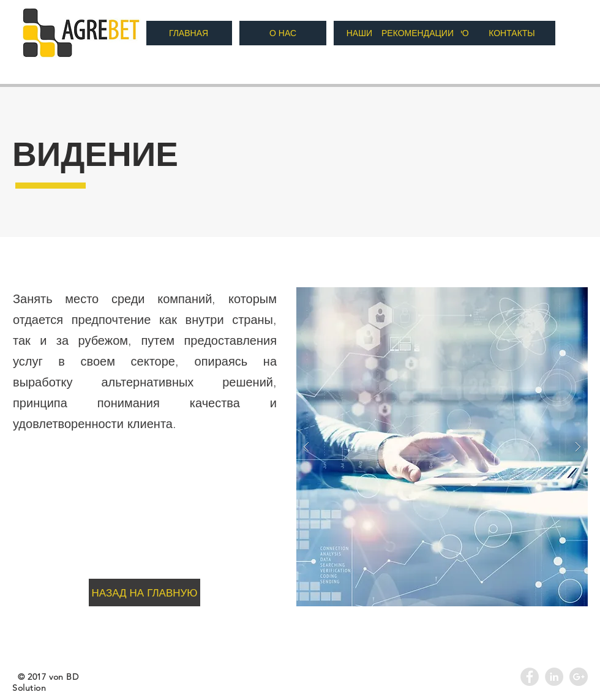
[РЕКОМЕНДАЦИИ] (418, 33)
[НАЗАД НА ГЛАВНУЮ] (144, 593)
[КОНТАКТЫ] (512, 33)
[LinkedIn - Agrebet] (554, 677)
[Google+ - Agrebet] (579, 677)
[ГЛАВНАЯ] (189, 33)
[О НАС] (283, 33)
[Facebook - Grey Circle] (530, 677)
